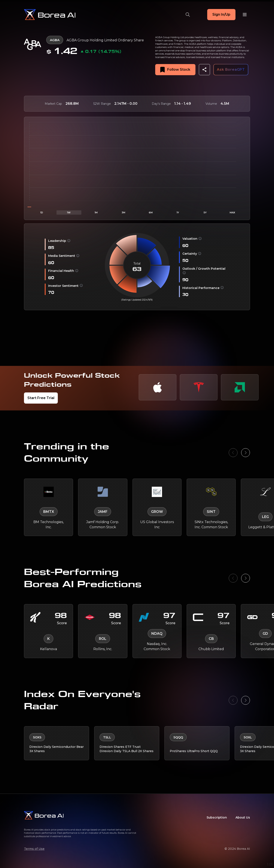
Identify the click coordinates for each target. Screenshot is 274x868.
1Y (178, 213)
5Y (205, 213)
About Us (243, 817)
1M (96, 213)
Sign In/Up (221, 14)
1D (42, 213)
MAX (232, 213)
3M (123, 213)
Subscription (217, 817)
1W (69, 213)
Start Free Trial (41, 398)
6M (151, 213)
